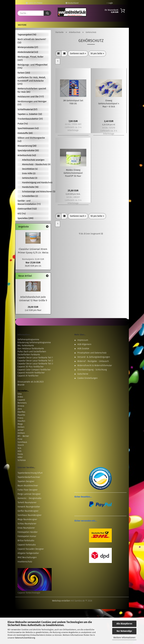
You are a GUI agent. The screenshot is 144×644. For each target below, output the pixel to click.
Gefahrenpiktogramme (28, 340)
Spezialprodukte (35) (28, 150)
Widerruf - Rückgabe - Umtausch (93, 361)
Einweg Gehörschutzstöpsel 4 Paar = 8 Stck (109, 104)
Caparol (21, 400)
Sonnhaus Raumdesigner (30, 515)
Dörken (21, 427)
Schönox (22, 460)
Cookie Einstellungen (87, 378)
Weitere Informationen (124, 638)
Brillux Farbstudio (26, 541)
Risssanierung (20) (27, 146)
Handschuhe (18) (30, 187)
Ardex (20, 397)
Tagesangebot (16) (27, 35)
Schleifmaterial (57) (27, 109)
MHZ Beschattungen (27, 557)
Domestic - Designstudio (29, 498)
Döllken (21, 433)
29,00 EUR (33, 307)
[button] (58, 54)
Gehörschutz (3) (30, 178)
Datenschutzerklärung (25, 638)
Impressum (83, 340)
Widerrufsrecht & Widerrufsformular (95, 365)
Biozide (21, 385)
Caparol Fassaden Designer (31, 549)
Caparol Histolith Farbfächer (31, 373)
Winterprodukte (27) (28, 47)
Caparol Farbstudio (27, 545)
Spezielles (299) (25, 218)
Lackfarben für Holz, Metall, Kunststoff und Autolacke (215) (32, 81)
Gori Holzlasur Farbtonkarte (31, 349)
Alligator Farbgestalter (28, 553)
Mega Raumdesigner (27, 519)
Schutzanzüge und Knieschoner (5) (35, 192)
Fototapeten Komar (27, 536)
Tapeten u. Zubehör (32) (30, 114)
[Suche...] (47, 13)
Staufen (21, 421)
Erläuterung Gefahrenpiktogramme (34, 343)
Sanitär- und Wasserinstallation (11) (29, 202)
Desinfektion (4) (30, 169)
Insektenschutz (25, 562)
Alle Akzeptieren (124, 624)
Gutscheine (83, 374)
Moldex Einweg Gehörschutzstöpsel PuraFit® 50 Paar (73, 173)
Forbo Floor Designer (28, 490)
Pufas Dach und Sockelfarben (32, 352)
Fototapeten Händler (28, 532)
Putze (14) (23, 124)
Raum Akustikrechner (28, 486)
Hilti (20, 451)
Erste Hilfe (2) (29, 173)
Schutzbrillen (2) (30, 196)
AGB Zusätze (83, 349)
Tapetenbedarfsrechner (29, 477)
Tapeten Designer (26, 481)
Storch (21, 445)
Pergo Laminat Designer (29, 494)
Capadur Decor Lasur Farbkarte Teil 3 (35, 364)
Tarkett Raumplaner (27, 503)
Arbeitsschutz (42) (27, 155)
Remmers (22, 403)
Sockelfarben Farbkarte (29, 355)
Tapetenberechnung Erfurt (30, 473)
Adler (20, 457)
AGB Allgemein (84, 344)
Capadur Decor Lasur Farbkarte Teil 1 (35, 358)
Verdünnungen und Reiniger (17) (32, 103)
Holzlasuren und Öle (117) (31, 97)
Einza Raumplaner (26, 528)
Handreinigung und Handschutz (35, 183)
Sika (20, 394)
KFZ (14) (22, 214)
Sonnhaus (22, 442)
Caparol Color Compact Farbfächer (34, 370)
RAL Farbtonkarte (26, 346)
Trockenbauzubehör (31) (30, 119)
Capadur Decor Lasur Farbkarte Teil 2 (35, 361)
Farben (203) (24, 73)
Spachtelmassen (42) (28, 128)
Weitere (22, 25)
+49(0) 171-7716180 (34, 3)
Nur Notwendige (124, 631)
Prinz (20, 439)
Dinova (21, 406)
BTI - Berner (23, 436)
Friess (20, 418)
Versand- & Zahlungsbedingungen (94, 357)
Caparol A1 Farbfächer (28, 376)
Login (110, 3)
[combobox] (78, 54)
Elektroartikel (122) (27, 209)
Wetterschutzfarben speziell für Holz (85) (32, 90)
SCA (19, 448)
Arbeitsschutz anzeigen (33, 160)
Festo (20, 454)
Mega (20, 424)
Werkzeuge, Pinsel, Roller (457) (31, 58)
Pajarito (21, 415)
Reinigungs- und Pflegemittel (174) (32, 66)
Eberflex (21, 412)
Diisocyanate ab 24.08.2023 (31, 382)
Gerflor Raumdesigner (28, 511)
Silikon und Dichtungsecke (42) (31, 139)
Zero (20, 409)
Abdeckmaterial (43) (28, 52)
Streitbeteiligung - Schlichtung (92, 370)
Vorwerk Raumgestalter (29, 507)
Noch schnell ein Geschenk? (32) (32, 41)
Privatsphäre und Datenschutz (92, 353)
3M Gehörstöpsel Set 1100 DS (73, 102)
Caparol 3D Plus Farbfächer (31, 367)
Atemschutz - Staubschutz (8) (35, 164)
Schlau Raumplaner (27, 524)
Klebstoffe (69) (25, 133)
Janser (21, 430)
